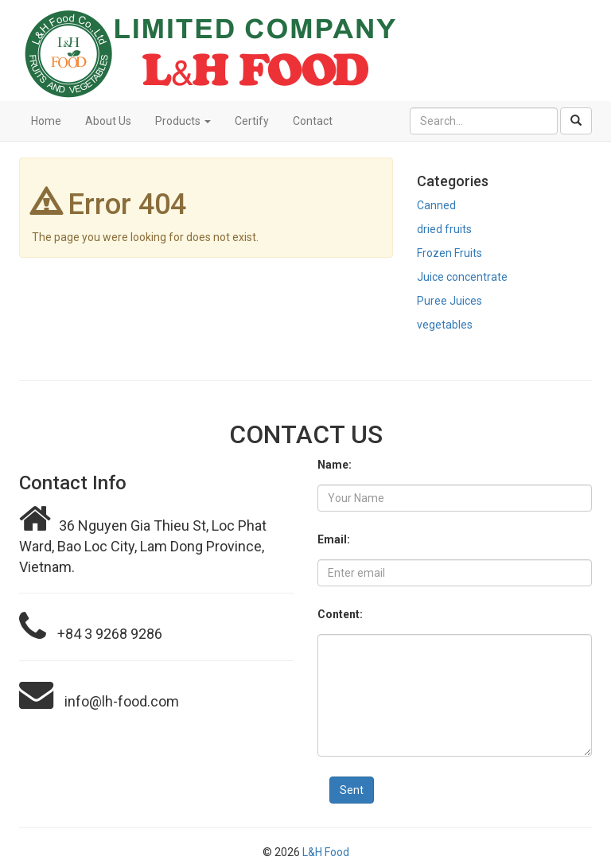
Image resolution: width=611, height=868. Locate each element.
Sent (352, 790)
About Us (108, 121)
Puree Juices (449, 301)
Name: (335, 465)
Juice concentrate (462, 277)
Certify (252, 121)
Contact (313, 121)
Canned (436, 205)
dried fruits (444, 229)
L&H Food (326, 852)
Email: (334, 539)
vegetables (445, 325)
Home (46, 121)
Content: (340, 614)
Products (183, 121)
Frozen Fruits (449, 253)
